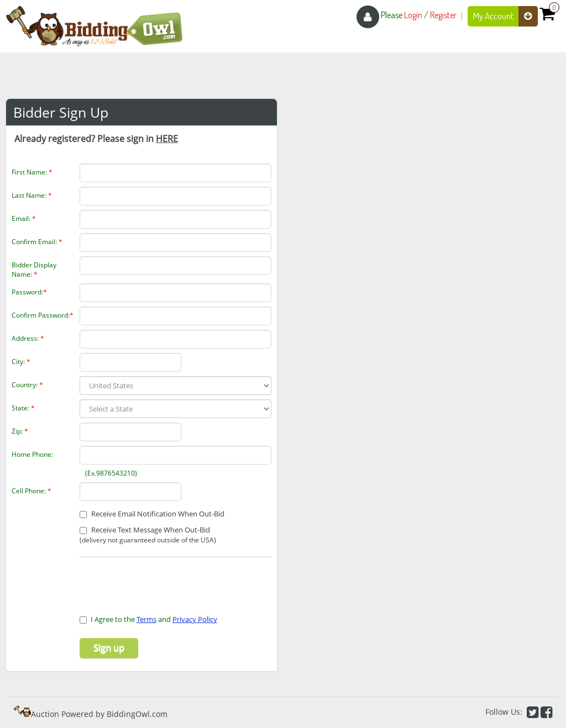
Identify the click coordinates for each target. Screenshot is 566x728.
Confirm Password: (43, 315)
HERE (167, 139)
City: (21, 362)
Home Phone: (32, 454)
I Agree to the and (148, 619)
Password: (29, 292)
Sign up (109, 648)
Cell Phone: (32, 491)
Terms (146, 619)
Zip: (20, 431)
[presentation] (144, 579)
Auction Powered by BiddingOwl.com (99, 714)
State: (23, 408)
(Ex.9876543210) (106, 473)
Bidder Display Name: (34, 270)
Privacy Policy (195, 619)
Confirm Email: (37, 242)
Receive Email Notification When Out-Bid (152, 514)
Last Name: (32, 195)
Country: (27, 385)
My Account (505, 16)
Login (413, 15)
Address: (28, 338)
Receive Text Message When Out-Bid (148, 535)
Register (443, 15)
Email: (24, 218)
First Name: (32, 172)
